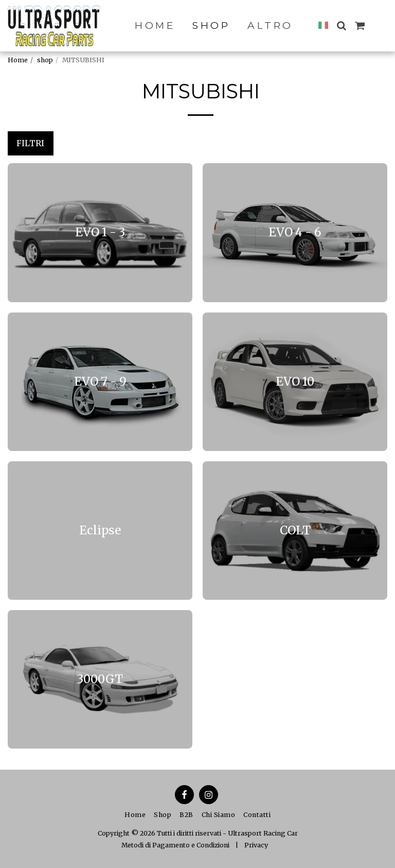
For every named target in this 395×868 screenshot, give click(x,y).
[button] (341, 25)
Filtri (30, 143)
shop (45, 60)
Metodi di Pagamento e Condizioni (175, 845)
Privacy (256, 845)
